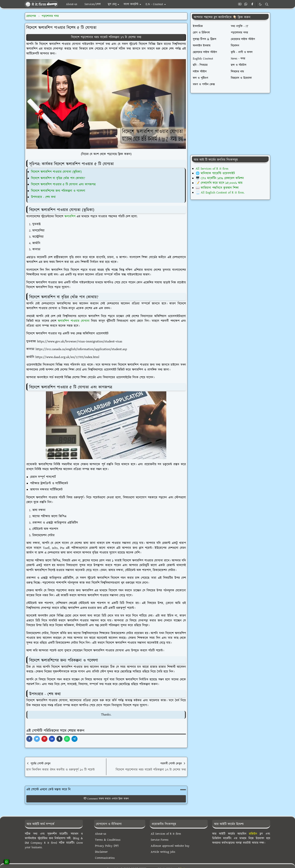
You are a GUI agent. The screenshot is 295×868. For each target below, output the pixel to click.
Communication (105, 858)
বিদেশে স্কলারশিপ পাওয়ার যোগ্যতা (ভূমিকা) (56, 172)
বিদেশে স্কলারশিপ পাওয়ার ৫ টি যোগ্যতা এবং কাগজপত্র (63, 184)
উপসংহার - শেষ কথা (43, 197)
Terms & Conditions (108, 840)
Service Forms (160, 840)
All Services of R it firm (212, 169)
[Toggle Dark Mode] (260, 4)
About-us (101, 834)
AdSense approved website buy (170, 846)
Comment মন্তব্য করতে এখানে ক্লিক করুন (106, 799)
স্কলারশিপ (70, 216)
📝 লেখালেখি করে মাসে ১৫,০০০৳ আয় (219, 183)
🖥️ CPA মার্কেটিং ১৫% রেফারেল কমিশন (220, 178)
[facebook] (252, 4)
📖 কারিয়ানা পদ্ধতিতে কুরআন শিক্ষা (217, 188)
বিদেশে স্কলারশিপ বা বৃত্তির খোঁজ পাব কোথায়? (58, 178)
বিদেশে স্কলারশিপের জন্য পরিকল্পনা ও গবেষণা (58, 191)
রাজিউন (253, 834)
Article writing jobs (163, 852)
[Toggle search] (267, 4)
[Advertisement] (230, 124)
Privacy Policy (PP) (107, 846)
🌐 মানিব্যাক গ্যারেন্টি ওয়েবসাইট (215, 173)
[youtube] (240, 4)
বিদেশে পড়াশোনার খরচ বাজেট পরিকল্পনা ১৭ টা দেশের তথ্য (106, 37)
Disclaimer (101, 852)
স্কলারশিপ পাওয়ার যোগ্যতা (74, 321)
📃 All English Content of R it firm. (220, 193)
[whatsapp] (246, 4)
